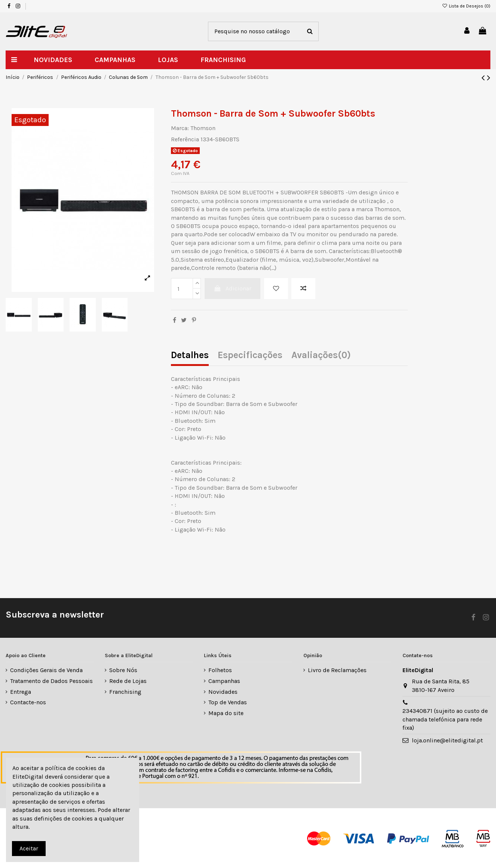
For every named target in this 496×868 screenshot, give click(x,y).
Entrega (21, 692)
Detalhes (190, 356)
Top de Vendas (228, 702)
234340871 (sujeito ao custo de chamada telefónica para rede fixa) (445, 719)
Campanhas (224, 681)
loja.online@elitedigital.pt (447, 740)
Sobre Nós (123, 670)
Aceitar (29, 848)
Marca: (180, 128)
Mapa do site (226, 713)
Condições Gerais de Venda (46, 670)
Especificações (250, 356)
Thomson (203, 128)
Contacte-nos (28, 702)
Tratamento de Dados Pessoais (51, 681)
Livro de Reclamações (337, 670)
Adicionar (233, 288)
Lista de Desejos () (466, 6)
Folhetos (220, 670)
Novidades (223, 692)
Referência (185, 139)
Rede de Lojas (128, 681)
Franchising (125, 692)
